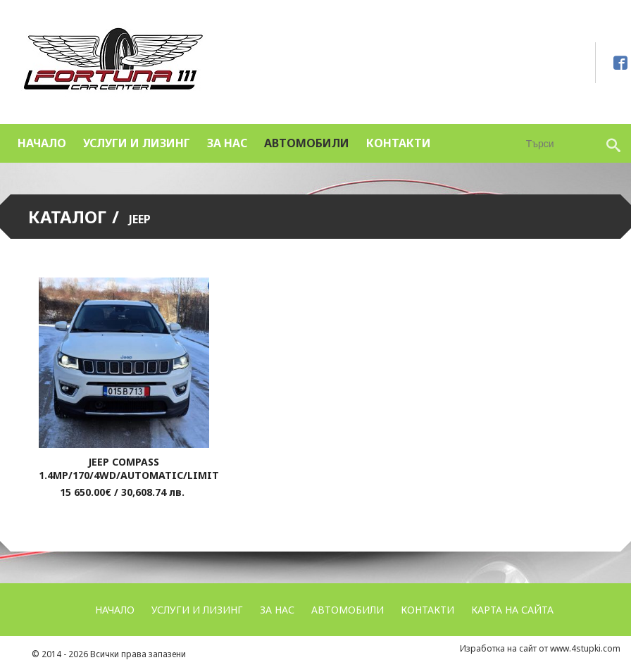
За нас (227, 143)
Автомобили (307, 143)
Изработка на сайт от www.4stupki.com (540, 648)
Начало (42, 143)
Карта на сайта (512, 610)
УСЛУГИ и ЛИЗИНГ (137, 143)
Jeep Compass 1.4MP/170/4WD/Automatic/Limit (129, 468)
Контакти (399, 143)
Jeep (140, 219)
